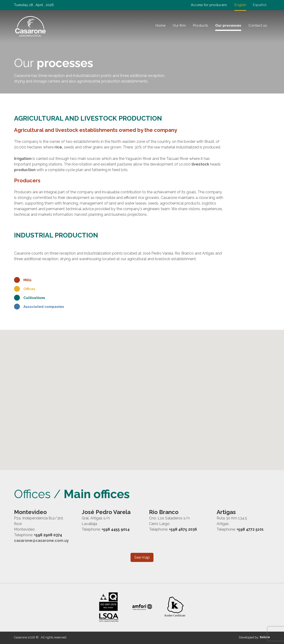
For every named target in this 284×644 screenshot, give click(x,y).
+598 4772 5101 (250, 529)
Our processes (228, 25)
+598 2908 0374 (48, 535)
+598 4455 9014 (116, 529)
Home (160, 25)
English (240, 5)
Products (200, 25)
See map (142, 557)
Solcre (265, 637)
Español (260, 5)
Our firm (179, 25)
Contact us (258, 25)
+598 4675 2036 (183, 529)
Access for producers (209, 5)
